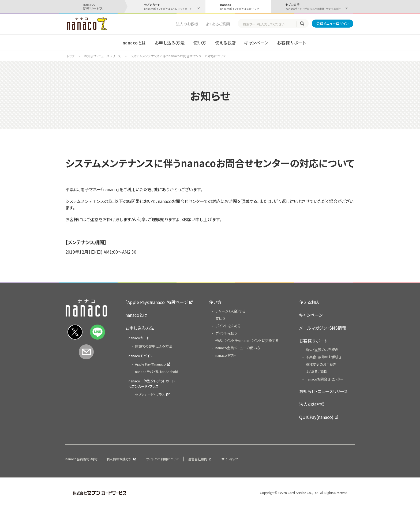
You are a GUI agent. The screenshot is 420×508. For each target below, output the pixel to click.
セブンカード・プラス (150, 395)
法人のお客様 (187, 24)
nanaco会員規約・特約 (81, 459)
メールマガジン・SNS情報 (323, 328)
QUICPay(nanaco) (316, 417)
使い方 (200, 43)
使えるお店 (225, 43)
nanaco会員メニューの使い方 (238, 348)
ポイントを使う (226, 333)
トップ (71, 56)
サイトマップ (230, 459)
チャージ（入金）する (230, 311)
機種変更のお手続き (321, 364)
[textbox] (269, 24)
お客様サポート (291, 43)
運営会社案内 (198, 459)
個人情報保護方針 (119, 459)
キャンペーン (256, 43)
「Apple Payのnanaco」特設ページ (157, 302)
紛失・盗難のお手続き (322, 350)
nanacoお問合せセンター (325, 379)
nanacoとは (134, 43)
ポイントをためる (228, 326)
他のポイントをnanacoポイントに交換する (247, 340)
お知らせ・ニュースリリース (102, 56)
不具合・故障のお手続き (324, 357)
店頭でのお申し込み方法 (154, 346)
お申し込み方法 (170, 43)
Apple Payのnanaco (150, 364)
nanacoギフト (226, 355)
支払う (220, 318)
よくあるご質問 (218, 24)
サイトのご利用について (163, 459)
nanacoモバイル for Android (157, 372)
